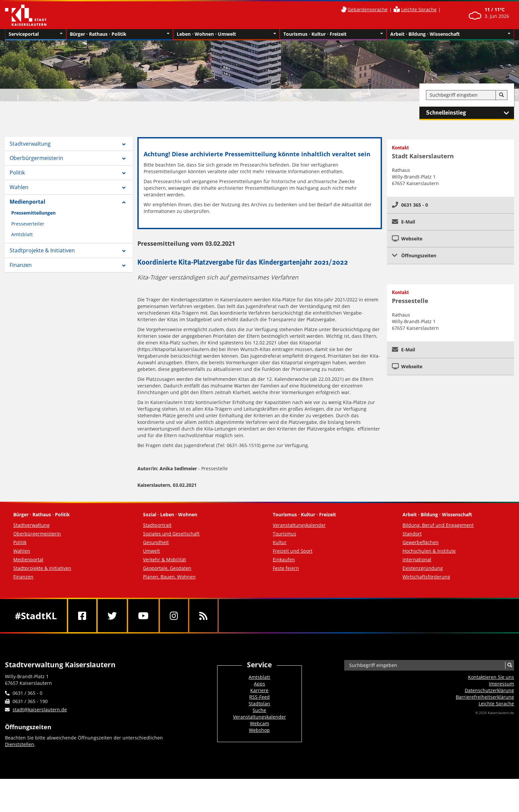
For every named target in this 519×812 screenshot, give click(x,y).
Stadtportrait (157, 525)
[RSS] (203, 616)
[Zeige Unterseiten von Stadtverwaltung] (124, 144)
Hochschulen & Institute (429, 551)
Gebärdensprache (368, 9)
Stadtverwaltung (30, 144)
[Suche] (501, 95)
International (417, 559)
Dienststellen (20, 744)
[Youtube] (143, 616)
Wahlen (19, 187)
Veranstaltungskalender (299, 525)
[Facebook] (82, 616)
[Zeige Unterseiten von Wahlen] (124, 188)
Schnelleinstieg (470, 113)
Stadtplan (259, 704)
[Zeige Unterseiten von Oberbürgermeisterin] (124, 159)
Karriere (259, 690)
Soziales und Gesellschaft (171, 534)
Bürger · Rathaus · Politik (120, 34)
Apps (259, 684)
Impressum (501, 684)
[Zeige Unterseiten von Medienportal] (124, 202)
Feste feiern (286, 568)
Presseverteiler (28, 224)
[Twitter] (112, 616)
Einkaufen (284, 559)
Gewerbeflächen (421, 542)
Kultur (280, 542)
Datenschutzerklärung (489, 690)
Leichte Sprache (419, 9)
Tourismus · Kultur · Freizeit (333, 34)
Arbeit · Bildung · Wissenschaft (450, 34)
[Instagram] (174, 616)
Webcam (259, 723)
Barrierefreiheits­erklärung (485, 697)
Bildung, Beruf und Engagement (438, 525)
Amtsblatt (22, 234)
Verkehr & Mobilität (165, 559)
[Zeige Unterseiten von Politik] (124, 173)
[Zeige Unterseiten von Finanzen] (124, 266)
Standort (412, 534)
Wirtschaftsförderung (426, 577)
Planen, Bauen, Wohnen (169, 577)
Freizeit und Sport (293, 551)
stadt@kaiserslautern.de (40, 710)
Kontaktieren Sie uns (491, 677)
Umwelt (151, 551)
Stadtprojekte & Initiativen (42, 250)
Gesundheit (156, 542)
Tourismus (284, 534)
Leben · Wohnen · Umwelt (227, 34)
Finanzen (21, 265)
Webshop (259, 730)
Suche (259, 710)
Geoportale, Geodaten (167, 568)
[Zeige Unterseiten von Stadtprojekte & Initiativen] (124, 251)
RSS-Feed (259, 697)
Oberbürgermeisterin (36, 158)
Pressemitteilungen (33, 213)
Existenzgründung (423, 568)
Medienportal (27, 202)
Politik (17, 173)
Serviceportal (36, 34)
